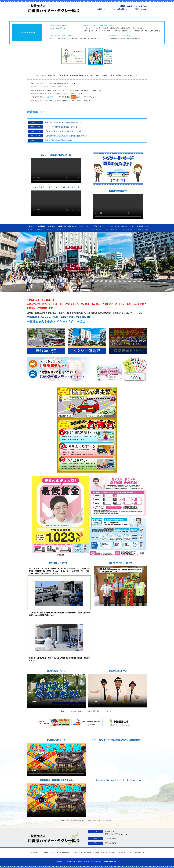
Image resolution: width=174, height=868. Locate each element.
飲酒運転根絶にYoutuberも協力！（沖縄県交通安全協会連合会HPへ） (61, 317)
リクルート (115, 228)
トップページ (30, 228)
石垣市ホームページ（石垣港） (61, 35)
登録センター (99, 228)
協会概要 (41, 228)
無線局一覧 (62, 228)
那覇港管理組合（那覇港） (60, 25)
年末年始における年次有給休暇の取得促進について (65, 122)
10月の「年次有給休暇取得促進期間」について (63, 140)
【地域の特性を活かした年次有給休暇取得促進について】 (67, 136)
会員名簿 (51, 228)
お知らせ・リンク (128, 228)
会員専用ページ (143, 228)
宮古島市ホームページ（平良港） (121, 35)
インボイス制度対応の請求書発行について (61, 127)
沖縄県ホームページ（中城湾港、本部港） (99, 25)
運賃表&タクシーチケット (78, 228)
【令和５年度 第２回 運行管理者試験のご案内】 (63, 131)
